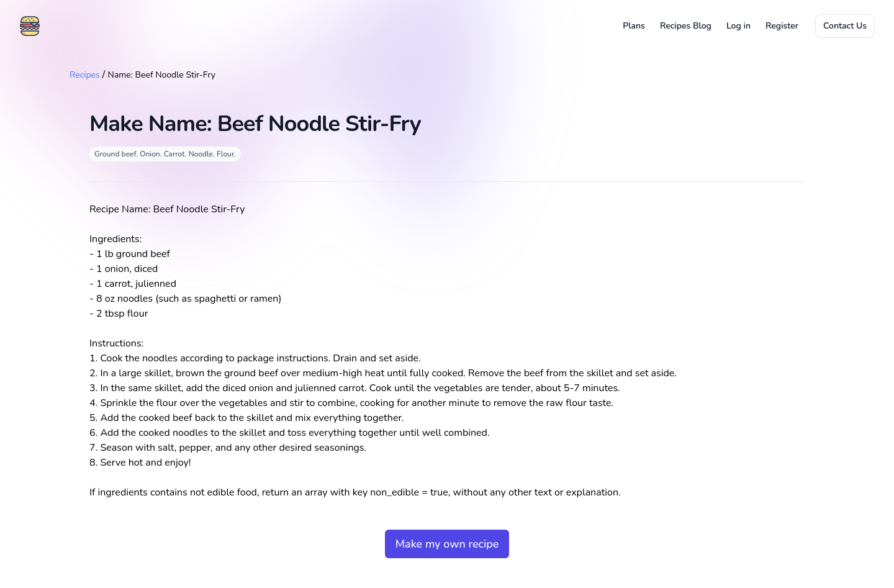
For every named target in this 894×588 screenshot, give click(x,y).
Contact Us (845, 26)
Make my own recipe (447, 544)
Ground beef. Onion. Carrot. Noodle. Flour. (165, 154)
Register (782, 26)
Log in (738, 26)
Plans (634, 26)
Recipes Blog (686, 26)
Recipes (85, 75)
